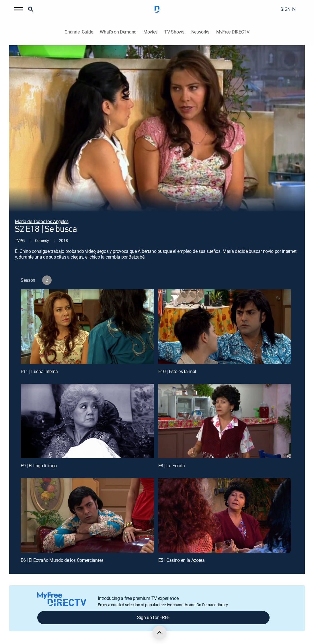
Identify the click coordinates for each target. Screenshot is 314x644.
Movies (150, 32)
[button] (18, 9)
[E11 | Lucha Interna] (87, 327)
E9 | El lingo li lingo (39, 466)
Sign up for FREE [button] (153, 617)
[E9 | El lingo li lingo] (87, 421)
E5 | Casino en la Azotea (182, 560)
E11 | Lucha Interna (39, 371)
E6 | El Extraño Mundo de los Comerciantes (62, 560)
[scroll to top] (159, 633)
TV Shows (174, 32)
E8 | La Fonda (172, 466)
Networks (200, 32)
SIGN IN (288, 9)
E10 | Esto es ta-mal (177, 371)
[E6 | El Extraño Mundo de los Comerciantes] (87, 515)
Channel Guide (79, 32)
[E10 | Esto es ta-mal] (225, 327)
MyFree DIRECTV (233, 32)
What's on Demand (118, 32)
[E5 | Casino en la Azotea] (225, 515)
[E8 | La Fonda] (225, 421)
